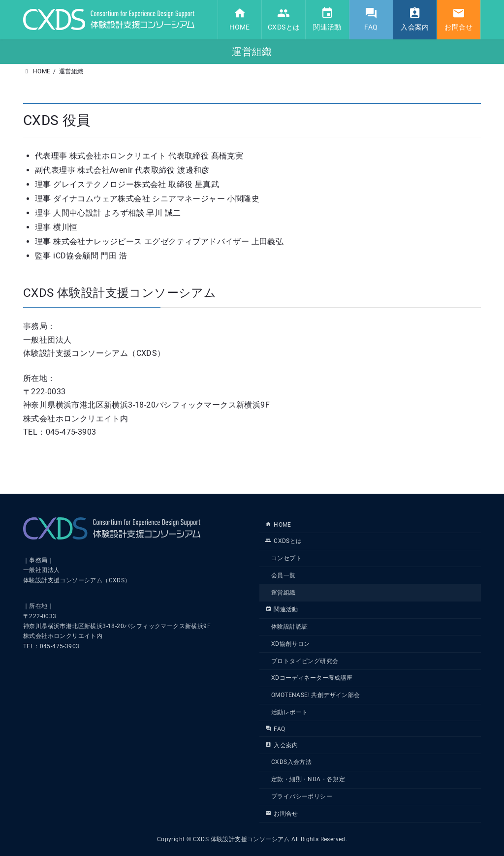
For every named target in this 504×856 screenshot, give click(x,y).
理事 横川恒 (56, 227)
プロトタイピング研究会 (305, 661)
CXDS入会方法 (291, 762)
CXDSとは (284, 541)
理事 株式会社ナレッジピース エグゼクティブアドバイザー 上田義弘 (159, 241)
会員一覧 (283, 575)
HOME (278, 525)
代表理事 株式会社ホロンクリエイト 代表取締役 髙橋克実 (139, 156)
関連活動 (282, 609)
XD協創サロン (291, 644)
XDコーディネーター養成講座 (312, 678)
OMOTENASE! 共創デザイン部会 (316, 695)
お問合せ (282, 814)
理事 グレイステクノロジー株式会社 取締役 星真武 (127, 184)
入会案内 (282, 745)
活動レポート (289, 712)
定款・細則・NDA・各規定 (308, 779)
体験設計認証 (289, 627)
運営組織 (283, 592)
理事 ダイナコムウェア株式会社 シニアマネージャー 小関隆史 (147, 199)
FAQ (275, 729)
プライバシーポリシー (302, 796)
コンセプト (286, 558)
